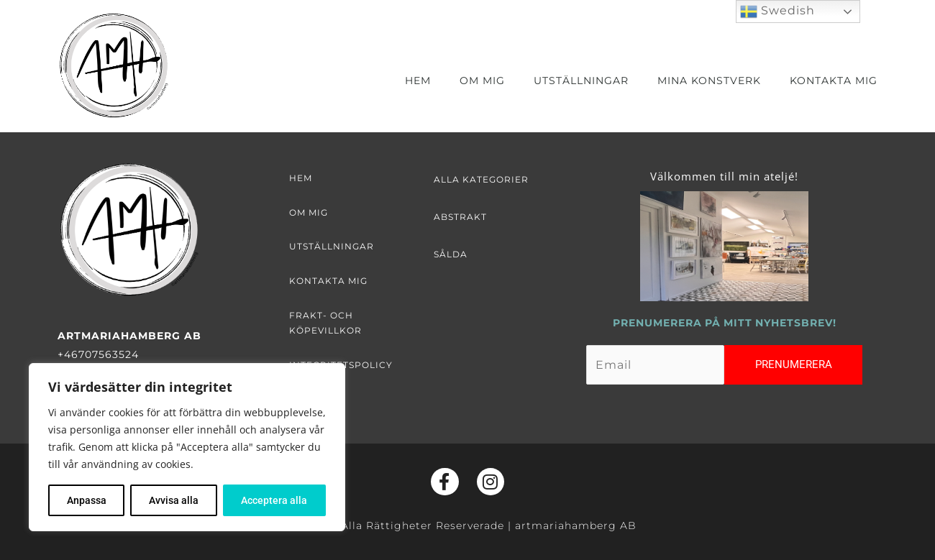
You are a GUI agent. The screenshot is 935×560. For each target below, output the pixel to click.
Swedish (777, 12)
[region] (187, 447)
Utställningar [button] (581, 81)
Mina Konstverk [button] (709, 81)
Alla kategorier (481, 179)
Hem (418, 81)
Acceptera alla (274, 500)
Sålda (451, 254)
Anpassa (87, 500)
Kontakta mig (834, 81)
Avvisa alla (174, 500)
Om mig (482, 81)
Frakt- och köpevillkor (325, 323)
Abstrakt (460, 217)
